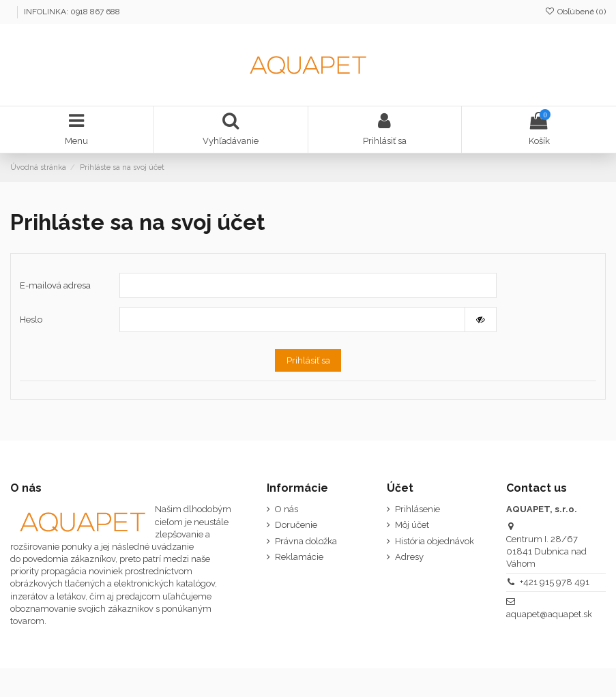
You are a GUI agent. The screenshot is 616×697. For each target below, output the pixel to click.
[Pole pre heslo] (292, 320)
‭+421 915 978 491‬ (555, 582)
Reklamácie (299, 557)
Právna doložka (306, 541)
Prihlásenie (417, 509)
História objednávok (435, 541)
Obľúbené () (575, 12)
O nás (287, 509)
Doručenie (296, 525)
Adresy (409, 557)
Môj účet (412, 525)
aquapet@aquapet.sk (549, 614)
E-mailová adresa (55, 285)
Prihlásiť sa (308, 360)
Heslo (31, 320)
